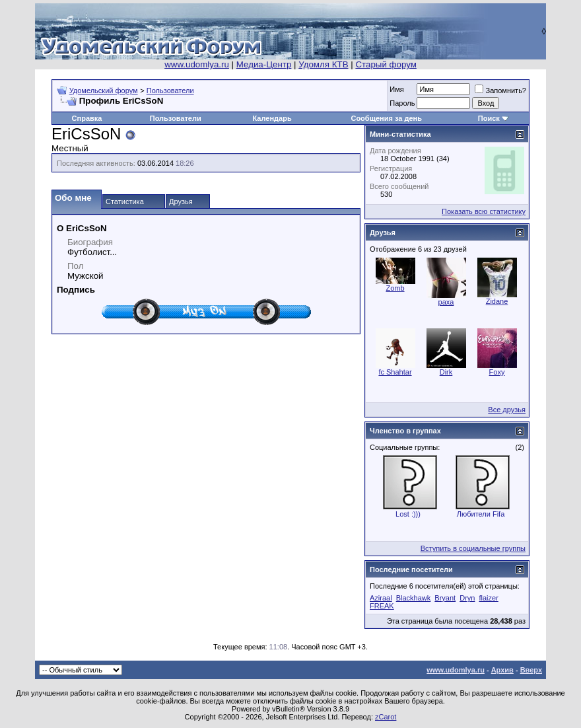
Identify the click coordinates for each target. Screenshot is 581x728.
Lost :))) (408, 514)
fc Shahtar (395, 372)
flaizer (488, 598)
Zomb (395, 288)
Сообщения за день (386, 118)
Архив (502, 670)
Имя (396, 89)
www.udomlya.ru (197, 64)
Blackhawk (414, 598)
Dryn (467, 598)
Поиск (489, 118)
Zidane (497, 301)
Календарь (272, 118)
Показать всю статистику (484, 211)
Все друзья (507, 410)
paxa (446, 302)
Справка (87, 118)
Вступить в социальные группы (473, 548)
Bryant (445, 598)
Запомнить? (500, 91)
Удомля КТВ (323, 64)
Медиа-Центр (264, 64)
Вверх (531, 670)
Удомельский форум (104, 91)
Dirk (446, 372)
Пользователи (170, 91)
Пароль (402, 103)
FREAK (382, 606)
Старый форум (386, 64)
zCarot (386, 717)
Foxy (497, 372)
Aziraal (381, 598)
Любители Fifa (481, 514)
